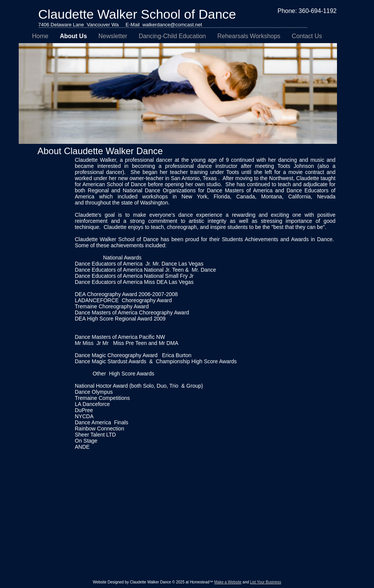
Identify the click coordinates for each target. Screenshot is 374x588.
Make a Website (228, 582)
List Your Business (266, 582)
